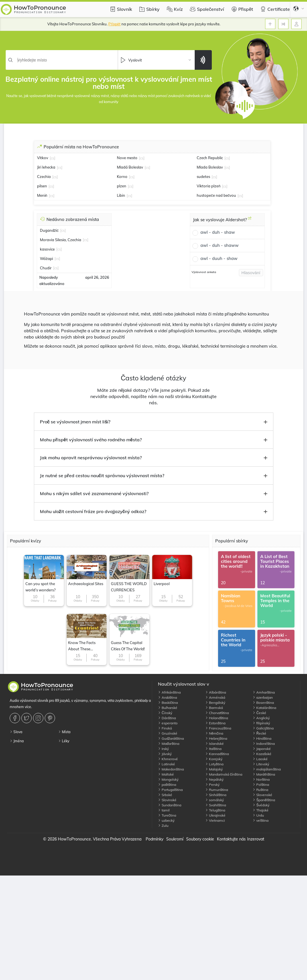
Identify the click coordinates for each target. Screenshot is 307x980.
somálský (215, 800)
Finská (165, 728)
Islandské (215, 744)
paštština (167, 785)
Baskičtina (168, 703)
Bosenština (263, 703)
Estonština (215, 723)
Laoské (260, 759)
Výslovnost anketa (204, 272)
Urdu (258, 815)
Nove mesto (127, 158)
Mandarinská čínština (224, 774)
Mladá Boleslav (130, 167)
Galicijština (263, 728)
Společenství (206, 9)
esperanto (168, 723)
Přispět (241, 9)
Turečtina (167, 815)
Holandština (217, 718)
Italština (213, 749)
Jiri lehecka (46, 167)
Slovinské (167, 800)
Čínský (165, 713)
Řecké (259, 733)
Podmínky (154, 839)
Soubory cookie (200, 839)
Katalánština (264, 708)
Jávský (165, 754)
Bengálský (215, 703)
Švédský (261, 805)
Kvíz (174, 9)
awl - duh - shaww (219, 245)
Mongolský (168, 779)
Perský (212, 785)
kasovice (47, 249)
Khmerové (168, 759)
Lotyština (214, 764)
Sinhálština (216, 795)
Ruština (260, 790)
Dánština (167, 718)
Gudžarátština (171, 738)
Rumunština (217, 790)
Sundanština (170, 805)
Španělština (264, 800)
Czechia (44, 177)
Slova (16, 732)
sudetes (203, 177)
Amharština (264, 692)
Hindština (262, 738)
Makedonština (171, 769)
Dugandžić (49, 230)
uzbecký (166, 820)
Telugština (215, 810)
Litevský (261, 764)
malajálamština (267, 769)
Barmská (214, 708)
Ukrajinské (215, 815)
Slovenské (262, 795)
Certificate (274, 9)
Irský (163, 749)
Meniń (42, 195)
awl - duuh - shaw (219, 258)
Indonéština (264, 744)
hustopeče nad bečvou (216, 195)
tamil (164, 810)
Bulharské (168, 708)
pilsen (42, 186)
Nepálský (214, 779)
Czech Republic (210, 158)
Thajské (261, 810)
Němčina (214, 733)
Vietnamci (215, 820)
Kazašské (262, 754)
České (259, 713)
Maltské (166, 774)
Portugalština (170, 790)
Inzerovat (256, 839)
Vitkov (43, 158)
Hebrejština (216, 738)
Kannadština (217, 754)
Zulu (163, 826)
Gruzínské (168, 733)
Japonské (262, 749)
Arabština (167, 697)
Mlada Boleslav (210, 167)
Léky (64, 741)
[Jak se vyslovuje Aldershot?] (250, 220)
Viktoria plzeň (209, 186)
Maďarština (169, 744)
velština (261, 820)
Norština (261, 779)
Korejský (214, 759)
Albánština (216, 692)
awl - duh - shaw (218, 232)
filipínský (261, 723)
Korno (122, 177)
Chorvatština (217, 713)
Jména (17, 741)
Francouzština (218, 728)
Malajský (214, 769)
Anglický (261, 718)
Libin (121, 195)
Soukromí (175, 839)
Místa (64, 732)
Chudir (46, 268)
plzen (122, 186)
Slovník (120, 9)
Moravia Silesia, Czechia (61, 240)
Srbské (165, 795)
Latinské (166, 764)
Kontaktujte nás (231, 839)
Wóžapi (47, 259)
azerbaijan (263, 697)
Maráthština (264, 774)
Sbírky (149, 9)
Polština (261, 785)
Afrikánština (169, 692)
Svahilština (216, 805)
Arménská (215, 697)
